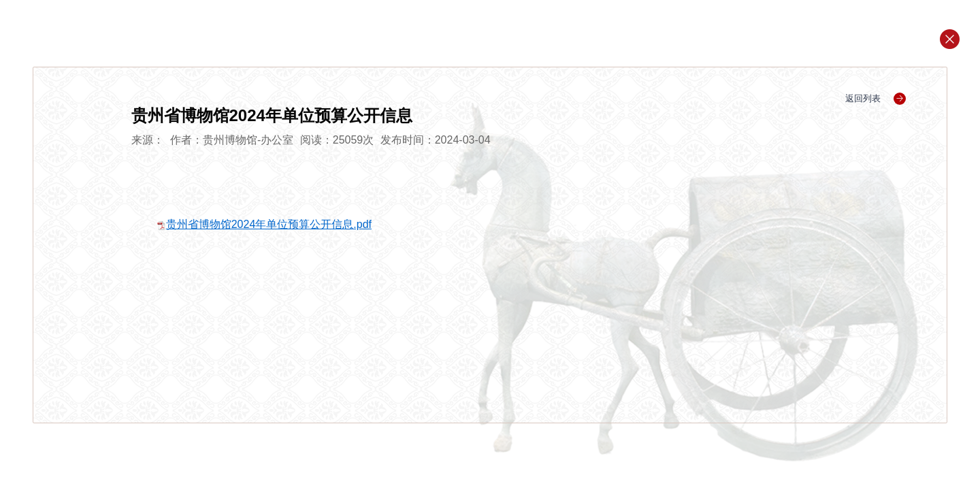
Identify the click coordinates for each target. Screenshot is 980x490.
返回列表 (876, 98)
